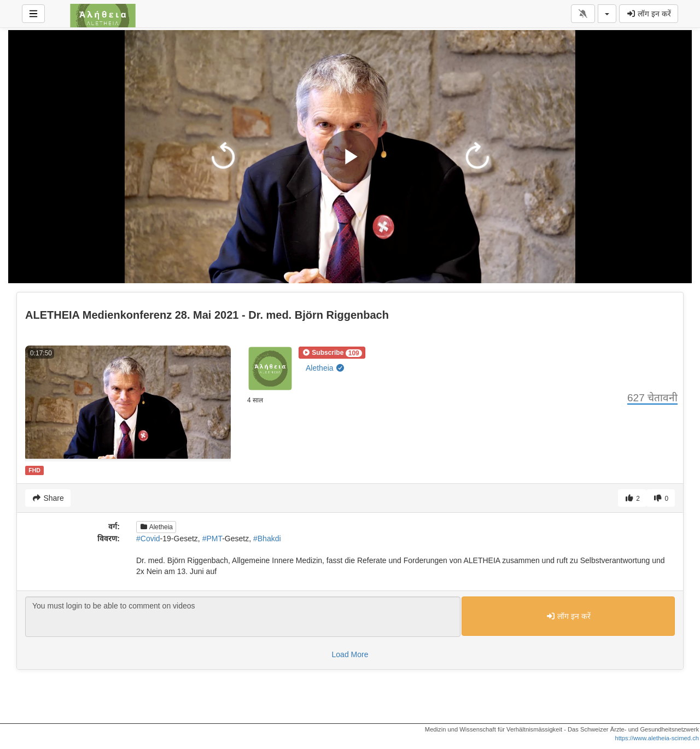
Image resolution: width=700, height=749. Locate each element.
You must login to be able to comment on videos (243, 617)
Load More (350, 654)
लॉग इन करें (649, 14)
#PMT (212, 539)
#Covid (148, 539)
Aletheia (325, 368)
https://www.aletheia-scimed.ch (657, 738)
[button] (332, 353)
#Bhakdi (267, 539)
